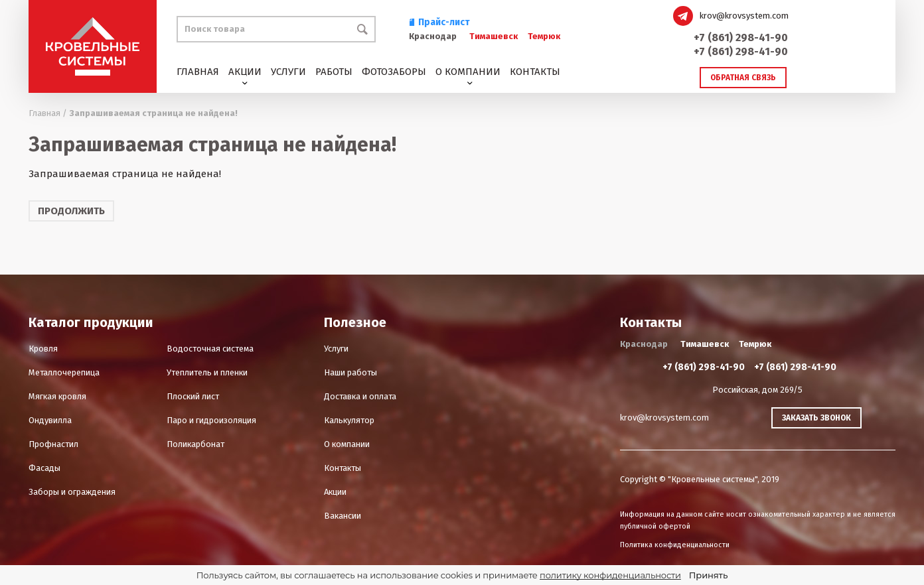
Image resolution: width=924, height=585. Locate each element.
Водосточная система (210, 349)
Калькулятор (349, 420)
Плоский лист (193, 396)
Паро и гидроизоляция (211, 420)
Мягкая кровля (57, 396)
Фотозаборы (394, 72)
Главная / (48, 113)
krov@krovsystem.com (744, 16)
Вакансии (343, 516)
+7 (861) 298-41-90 (741, 37)
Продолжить (71, 211)
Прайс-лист (439, 22)
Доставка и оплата (360, 396)
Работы (334, 72)
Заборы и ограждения (72, 492)
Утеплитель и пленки (207, 372)
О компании (468, 72)
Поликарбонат (195, 444)
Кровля (43, 349)
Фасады (44, 468)
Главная (198, 72)
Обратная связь (743, 78)
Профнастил (53, 444)
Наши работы (350, 372)
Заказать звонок (816, 418)
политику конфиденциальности (610, 575)
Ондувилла (50, 420)
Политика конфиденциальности (675, 545)
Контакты (535, 72)
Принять (708, 575)
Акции (245, 72)
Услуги (288, 72)
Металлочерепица (64, 372)
